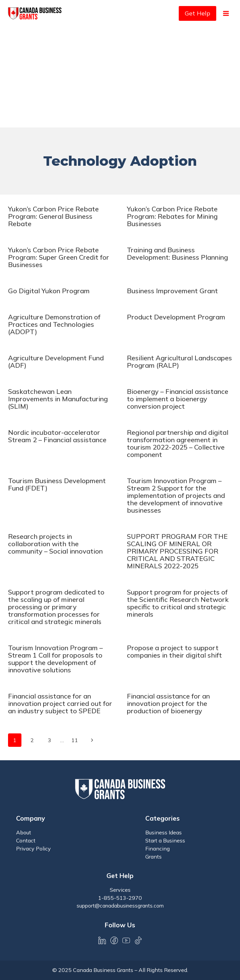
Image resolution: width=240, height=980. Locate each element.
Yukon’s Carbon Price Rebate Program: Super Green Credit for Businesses (59, 257)
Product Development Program (176, 317)
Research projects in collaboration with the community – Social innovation (55, 544)
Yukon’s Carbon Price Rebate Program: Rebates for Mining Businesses (172, 216)
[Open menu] (226, 13)
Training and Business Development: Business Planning (177, 253)
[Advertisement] (120, 77)
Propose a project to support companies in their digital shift (174, 651)
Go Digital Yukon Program (49, 291)
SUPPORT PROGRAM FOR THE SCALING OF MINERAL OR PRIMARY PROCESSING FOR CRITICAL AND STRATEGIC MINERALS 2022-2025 (177, 551)
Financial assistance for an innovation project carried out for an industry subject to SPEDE (60, 703)
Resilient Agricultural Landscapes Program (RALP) (179, 362)
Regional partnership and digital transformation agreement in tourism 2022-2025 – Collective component (178, 443)
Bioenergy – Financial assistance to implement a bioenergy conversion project (178, 399)
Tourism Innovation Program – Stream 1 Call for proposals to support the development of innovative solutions (55, 659)
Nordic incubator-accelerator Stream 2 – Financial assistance (57, 436)
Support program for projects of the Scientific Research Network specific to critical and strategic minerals (178, 603)
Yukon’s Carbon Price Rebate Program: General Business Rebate (53, 216)
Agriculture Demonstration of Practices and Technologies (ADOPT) (54, 324)
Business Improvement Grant (172, 291)
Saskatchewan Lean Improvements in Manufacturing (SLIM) (58, 399)
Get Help (197, 13)
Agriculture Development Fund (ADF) (56, 362)
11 (75, 740)
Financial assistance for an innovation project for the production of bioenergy (168, 703)
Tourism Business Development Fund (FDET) (57, 484)
